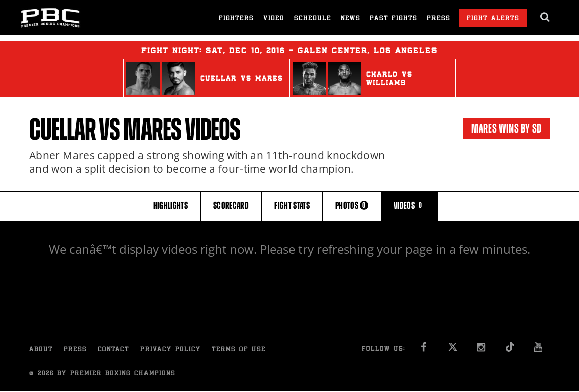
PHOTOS (352, 206)
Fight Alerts (493, 19)
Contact (114, 350)
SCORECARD (231, 206)
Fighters (236, 19)
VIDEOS (409, 206)
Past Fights (394, 19)
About (41, 350)
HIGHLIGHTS (171, 206)
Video (274, 19)
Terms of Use (239, 350)
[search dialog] (546, 17)
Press (439, 19)
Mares (152, 129)
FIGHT (292, 206)
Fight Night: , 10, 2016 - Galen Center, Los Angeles (289, 50)
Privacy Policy (171, 350)
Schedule (313, 19)
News (350, 19)
